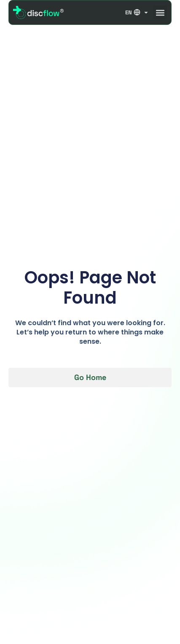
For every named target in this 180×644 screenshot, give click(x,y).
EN (137, 12)
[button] (160, 12)
